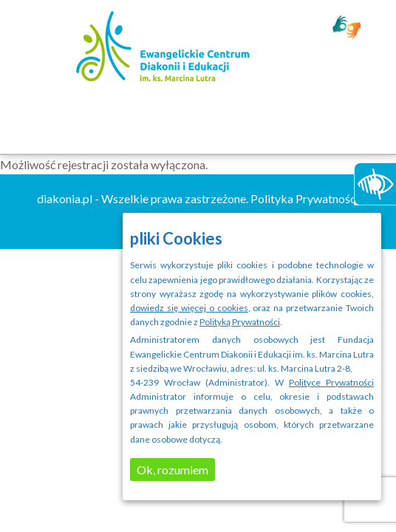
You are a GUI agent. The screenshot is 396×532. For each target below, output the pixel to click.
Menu (198, 121)
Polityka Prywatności (305, 198)
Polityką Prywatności (240, 322)
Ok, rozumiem (173, 470)
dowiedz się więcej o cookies (189, 308)
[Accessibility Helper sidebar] (372, 180)
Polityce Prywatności (331, 382)
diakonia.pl (65, 198)
